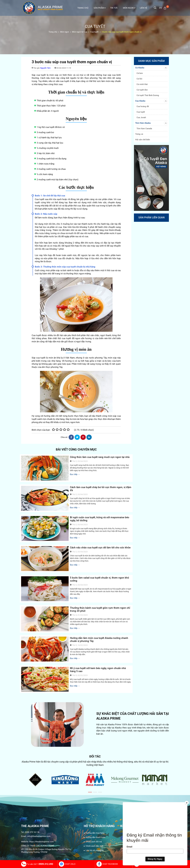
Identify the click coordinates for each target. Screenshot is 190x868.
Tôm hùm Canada (144, 129)
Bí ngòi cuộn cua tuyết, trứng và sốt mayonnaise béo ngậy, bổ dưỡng (100, 519)
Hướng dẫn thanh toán (95, 837)
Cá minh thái (142, 84)
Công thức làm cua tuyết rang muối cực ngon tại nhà (100, 457)
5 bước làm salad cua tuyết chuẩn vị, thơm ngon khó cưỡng (99, 579)
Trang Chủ (83, 8)
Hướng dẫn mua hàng (95, 833)
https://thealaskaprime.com (41, 842)
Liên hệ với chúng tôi (95, 850)
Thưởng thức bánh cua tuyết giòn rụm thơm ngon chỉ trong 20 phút (100, 609)
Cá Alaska (151, 68)
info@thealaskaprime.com (39, 836)
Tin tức (114, 8)
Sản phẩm (100, 8)
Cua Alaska (151, 101)
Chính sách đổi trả (94, 842)
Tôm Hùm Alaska (151, 123)
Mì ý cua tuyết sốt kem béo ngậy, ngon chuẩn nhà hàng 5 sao (98, 670)
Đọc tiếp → (75, 474)
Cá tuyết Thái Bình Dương (148, 95)
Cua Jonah (141, 117)
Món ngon (129, 8)
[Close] (187, 803)
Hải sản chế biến (143, 140)
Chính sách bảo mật (94, 846)
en (160, 8)
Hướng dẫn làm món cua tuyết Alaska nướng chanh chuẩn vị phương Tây (99, 640)
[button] (90, 792)
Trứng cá (139, 134)
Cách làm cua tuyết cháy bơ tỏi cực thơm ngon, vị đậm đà (101, 489)
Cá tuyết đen (142, 90)
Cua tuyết (141, 112)
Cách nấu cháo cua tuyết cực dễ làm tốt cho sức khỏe (100, 548)
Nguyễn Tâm (45, 68)
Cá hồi (139, 79)
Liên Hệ (144, 8)
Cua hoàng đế (143, 106)
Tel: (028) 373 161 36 (30, 832)
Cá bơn (140, 73)
